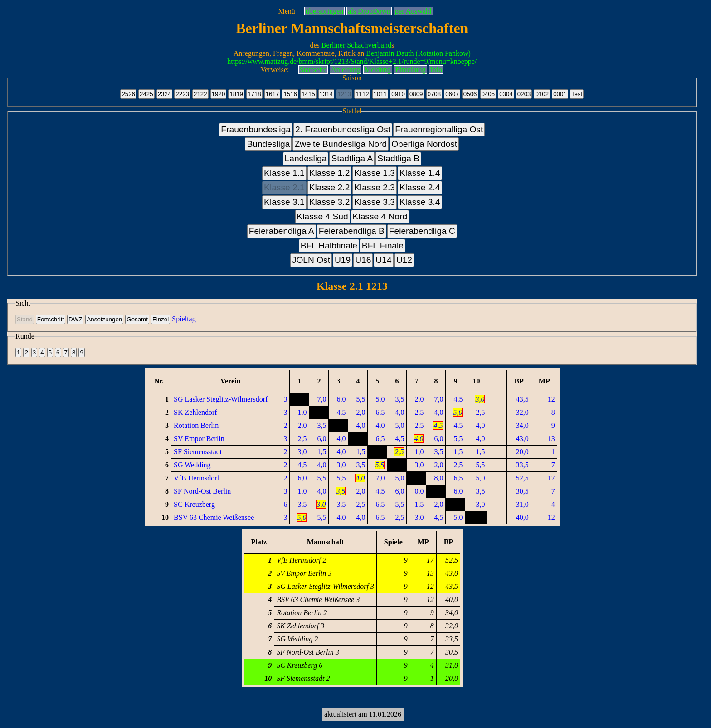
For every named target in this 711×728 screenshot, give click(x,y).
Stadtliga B (398, 158)
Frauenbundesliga (256, 129)
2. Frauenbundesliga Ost (343, 129)
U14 (383, 260)
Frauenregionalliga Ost (439, 129)
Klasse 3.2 (330, 202)
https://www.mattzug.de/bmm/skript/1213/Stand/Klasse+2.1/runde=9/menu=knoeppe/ (352, 61)
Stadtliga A (352, 158)
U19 (343, 260)
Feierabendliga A (282, 231)
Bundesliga (268, 144)
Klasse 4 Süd (323, 216)
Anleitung (346, 70)
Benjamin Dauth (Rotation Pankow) (418, 53)
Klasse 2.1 (284, 187)
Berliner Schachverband (356, 45)
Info (436, 70)
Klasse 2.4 (420, 187)
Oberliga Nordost (424, 144)
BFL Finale (383, 245)
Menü (286, 11)
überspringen (325, 11)
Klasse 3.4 (420, 202)
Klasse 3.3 (375, 202)
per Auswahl (413, 11)
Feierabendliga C (422, 231)
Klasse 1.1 (284, 173)
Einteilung (411, 70)
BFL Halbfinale (329, 245)
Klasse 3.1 (284, 202)
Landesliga (306, 158)
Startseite (313, 70)
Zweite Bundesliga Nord (341, 144)
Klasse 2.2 (330, 187)
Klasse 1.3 (375, 173)
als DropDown (369, 11)
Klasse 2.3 (375, 187)
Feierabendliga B (352, 231)
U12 (404, 260)
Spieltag (184, 319)
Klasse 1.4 (420, 173)
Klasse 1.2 (330, 173)
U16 (363, 260)
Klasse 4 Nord (380, 216)
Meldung (378, 70)
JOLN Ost (311, 260)
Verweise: (275, 70)
